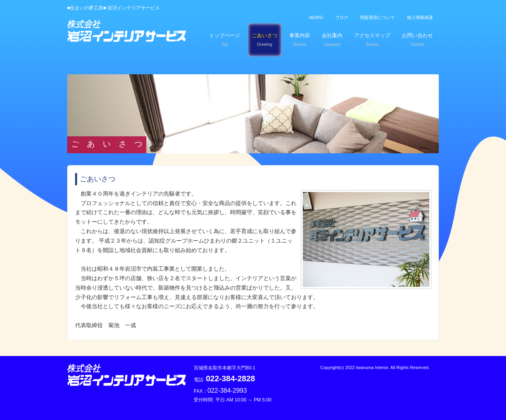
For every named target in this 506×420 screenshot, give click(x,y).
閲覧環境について (378, 17)
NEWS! (316, 17)
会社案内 (332, 40)
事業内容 (300, 40)
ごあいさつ (265, 40)
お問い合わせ (417, 40)
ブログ (342, 17)
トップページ (225, 40)
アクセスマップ (372, 40)
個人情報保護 (420, 17)
